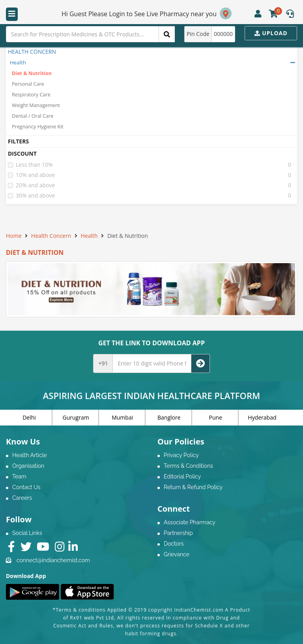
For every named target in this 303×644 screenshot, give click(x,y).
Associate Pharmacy (190, 522)
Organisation (28, 466)
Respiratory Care (31, 95)
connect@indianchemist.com (53, 560)
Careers (22, 498)
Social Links (27, 533)
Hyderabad (262, 417)
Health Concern (51, 236)
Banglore (169, 417)
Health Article (30, 455)
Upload (271, 33)
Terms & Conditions (188, 466)
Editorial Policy (182, 476)
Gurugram (76, 417)
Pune (216, 417)
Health (18, 62)
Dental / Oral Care (33, 116)
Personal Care (28, 84)
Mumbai (122, 417)
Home (14, 236)
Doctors (174, 544)
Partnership (178, 533)
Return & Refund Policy (193, 487)
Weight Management (36, 105)
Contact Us (26, 487)
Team (19, 476)
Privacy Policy (181, 455)
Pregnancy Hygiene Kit (38, 127)
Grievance (177, 554)
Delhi (29, 417)
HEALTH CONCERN (32, 52)
